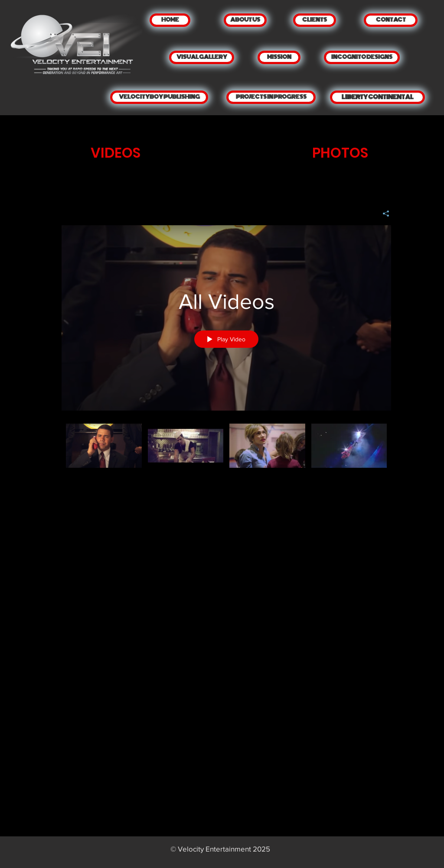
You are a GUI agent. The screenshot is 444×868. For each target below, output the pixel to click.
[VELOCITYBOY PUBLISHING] (159, 97)
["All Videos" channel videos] (226, 452)
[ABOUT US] (245, 20)
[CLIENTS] (315, 20)
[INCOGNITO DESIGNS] (362, 57)
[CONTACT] (391, 20)
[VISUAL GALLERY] (202, 57)
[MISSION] (279, 57)
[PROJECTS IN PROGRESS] (271, 97)
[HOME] (170, 20)
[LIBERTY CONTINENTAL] (377, 97)
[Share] (383, 214)
